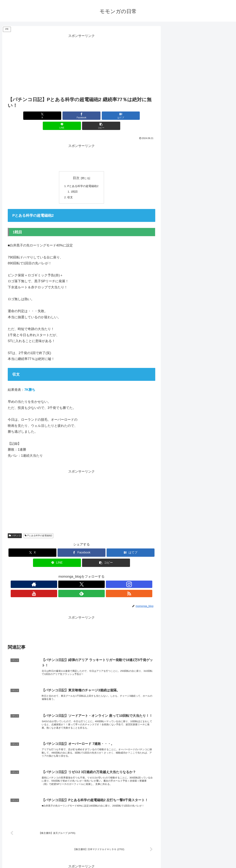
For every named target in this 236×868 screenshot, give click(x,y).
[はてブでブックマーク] (81, 116)
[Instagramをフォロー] (77, 575)
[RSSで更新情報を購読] (103, 575)
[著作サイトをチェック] (60, 575)
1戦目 (74, 182)
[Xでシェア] (32, 116)
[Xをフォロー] (69, 575)
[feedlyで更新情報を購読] (94, 575)
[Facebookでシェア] (57, 116)
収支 (69, 188)
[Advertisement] (81, 65)
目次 (76, 168)
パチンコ (15, 526)
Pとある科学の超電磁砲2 (83, 176)
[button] (131, 116)
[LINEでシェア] (106, 116)
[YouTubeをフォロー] (86, 575)
